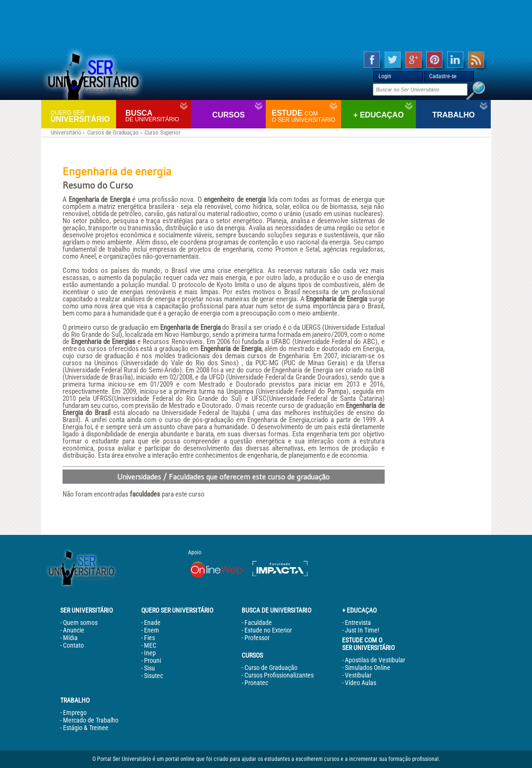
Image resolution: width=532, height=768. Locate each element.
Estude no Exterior (268, 630)
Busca (157, 116)
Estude (305, 116)
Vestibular (358, 675)
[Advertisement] (266, 24)
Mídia (70, 638)
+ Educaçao (379, 115)
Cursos (228, 115)
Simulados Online (368, 668)
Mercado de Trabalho (91, 720)
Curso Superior (162, 132)
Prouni (153, 660)
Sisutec (153, 676)
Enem (152, 630)
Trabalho (453, 115)
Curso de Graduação (271, 668)
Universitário (82, 116)
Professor (257, 638)
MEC (150, 645)
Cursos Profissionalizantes (279, 675)
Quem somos (80, 623)
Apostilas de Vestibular (375, 660)
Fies (149, 638)
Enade (152, 623)
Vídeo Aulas (361, 683)
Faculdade (258, 623)
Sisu (149, 668)
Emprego (75, 713)
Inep (150, 653)
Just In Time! (362, 630)
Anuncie (74, 630)
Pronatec (256, 683)
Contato (73, 645)
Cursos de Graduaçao (113, 132)
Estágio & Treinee (86, 728)
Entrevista (358, 623)
